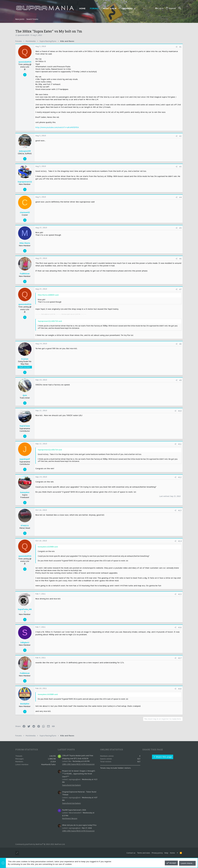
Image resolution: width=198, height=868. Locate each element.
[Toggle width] (17, 853)
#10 (180, 411)
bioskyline (25, 704)
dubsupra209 (25, 151)
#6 (180, 259)
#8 (180, 344)
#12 (180, 477)
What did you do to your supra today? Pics (79, 825)
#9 (180, 380)
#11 (180, 444)
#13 (180, 510)
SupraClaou (25, 426)
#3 (180, 167)
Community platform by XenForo (40, 844)
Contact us (131, 853)
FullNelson (25, 274)
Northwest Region (70, 818)
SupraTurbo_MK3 (25, 611)
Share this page (163, 757)
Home (172, 853)
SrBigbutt (25, 642)
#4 (180, 197)
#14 (180, 541)
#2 (180, 136)
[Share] (176, 47)
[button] (119, 8)
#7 (180, 289)
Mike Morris (25, 243)
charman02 (25, 212)
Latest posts (66, 749)
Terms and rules (144, 853)
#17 (180, 658)
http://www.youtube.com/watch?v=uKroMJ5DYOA (57, 127)
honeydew (25, 492)
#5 (180, 228)
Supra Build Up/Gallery (71, 785)
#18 (180, 689)
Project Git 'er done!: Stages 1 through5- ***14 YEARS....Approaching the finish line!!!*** (79, 774)
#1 (180, 47)
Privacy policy (157, 853)
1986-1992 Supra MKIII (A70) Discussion (78, 764)
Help (166, 853)
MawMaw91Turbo (48, 764)
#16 (180, 627)
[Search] (180, 8)
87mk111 (25, 526)
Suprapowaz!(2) (25, 182)
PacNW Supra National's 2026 (74, 810)
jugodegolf (25, 459)
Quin (25, 395)
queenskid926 (23, 35)
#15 (180, 594)
